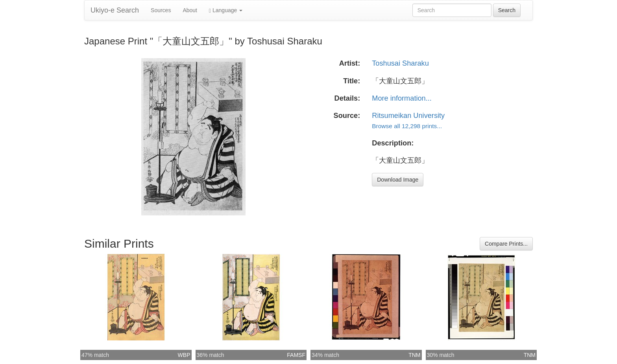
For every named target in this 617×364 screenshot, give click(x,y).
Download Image (398, 180)
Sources (161, 10)
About (190, 10)
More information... (402, 98)
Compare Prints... (506, 244)
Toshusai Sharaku (400, 63)
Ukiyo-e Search (115, 10)
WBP (184, 355)
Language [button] (226, 10)
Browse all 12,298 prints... (407, 126)
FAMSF (296, 355)
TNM (414, 355)
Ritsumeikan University (408, 116)
